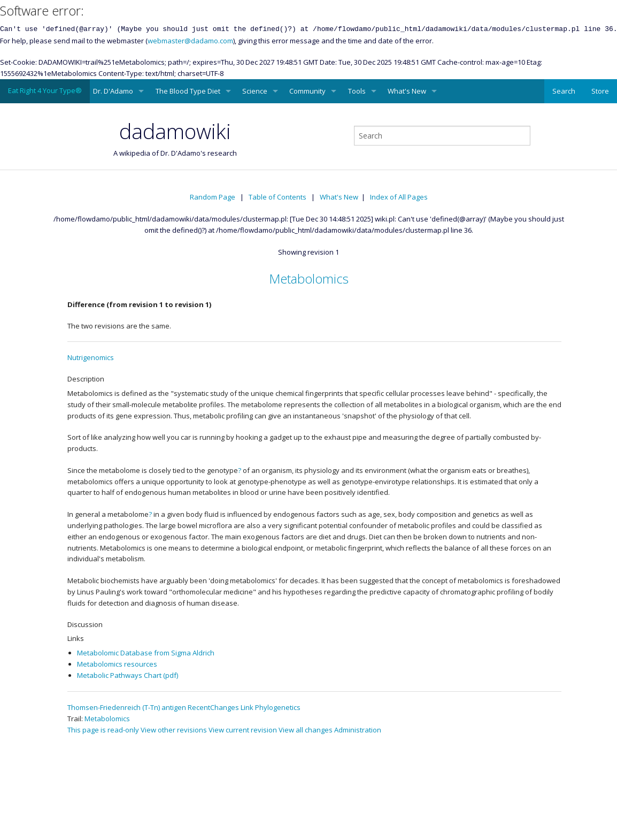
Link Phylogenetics (271, 707)
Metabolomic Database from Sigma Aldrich (146, 653)
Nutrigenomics (91, 357)
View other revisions (174, 730)
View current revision (243, 730)
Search (564, 91)
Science (255, 91)
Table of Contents (277, 197)
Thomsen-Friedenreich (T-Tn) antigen (127, 707)
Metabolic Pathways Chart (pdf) (128, 675)
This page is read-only (103, 730)
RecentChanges (213, 707)
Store (600, 91)
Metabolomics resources (117, 664)
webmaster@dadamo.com (190, 41)
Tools (357, 91)
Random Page (213, 197)
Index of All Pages (399, 197)
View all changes (306, 730)
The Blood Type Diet (188, 91)
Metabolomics (309, 278)
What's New (407, 91)
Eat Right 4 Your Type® (45, 90)
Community (307, 91)
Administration (358, 730)
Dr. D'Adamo (113, 91)
